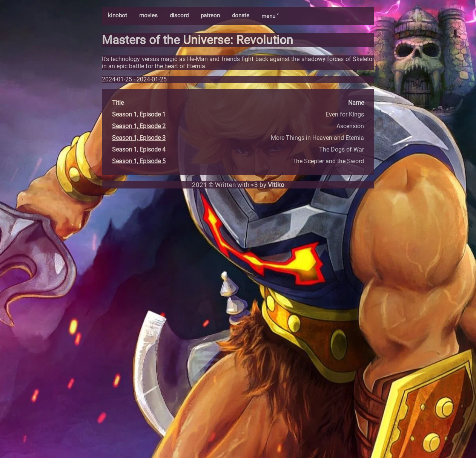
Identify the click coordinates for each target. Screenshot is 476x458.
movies (148, 15)
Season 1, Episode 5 (139, 161)
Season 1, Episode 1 (139, 114)
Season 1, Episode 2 (139, 126)
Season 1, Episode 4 (139, 149)
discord (179, 15)
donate (241, 15)
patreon (210, 15)
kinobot (117, 15)
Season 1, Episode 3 (139, 138)
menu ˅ (270, 16)
